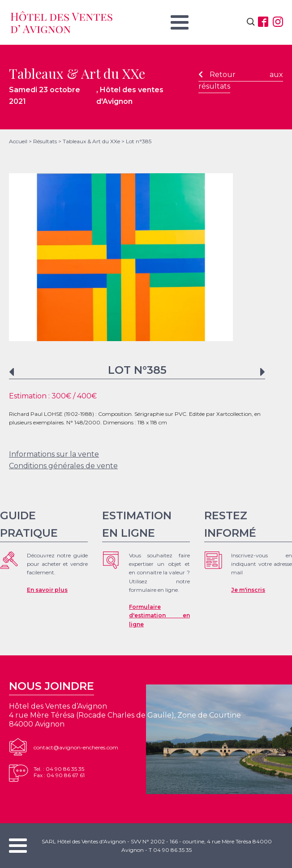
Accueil (18, 141)
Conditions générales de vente (63, 466)
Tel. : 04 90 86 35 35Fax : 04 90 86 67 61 (59, 772)
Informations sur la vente (54, 454)
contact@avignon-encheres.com (76, 747)
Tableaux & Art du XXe (91, 141)
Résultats (45, 141)
